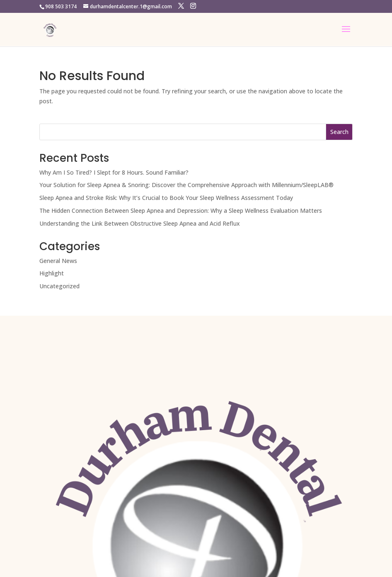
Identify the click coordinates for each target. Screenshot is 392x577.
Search (339, 132)
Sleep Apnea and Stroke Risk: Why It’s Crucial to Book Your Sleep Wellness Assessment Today (166, 198)
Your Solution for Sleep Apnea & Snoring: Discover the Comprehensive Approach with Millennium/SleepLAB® (186, 185)
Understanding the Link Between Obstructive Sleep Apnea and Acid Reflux (140, 223)
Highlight (52, 273)
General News (58, 261)
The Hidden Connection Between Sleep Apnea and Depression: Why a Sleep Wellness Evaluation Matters (181, 211)
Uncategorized (59, 286)
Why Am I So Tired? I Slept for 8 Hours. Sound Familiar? (114, 172)
